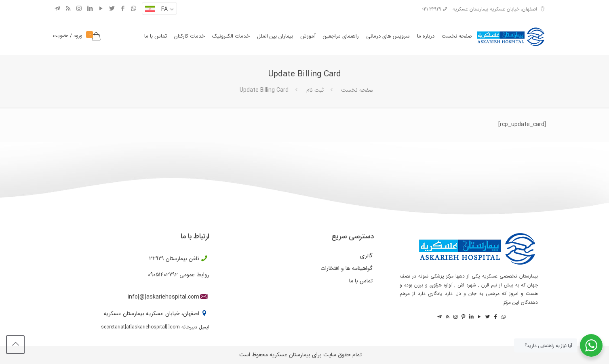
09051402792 (163, 275)
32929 (157, 259)
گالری (366, 256)
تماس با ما (361, 281)
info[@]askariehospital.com (163, 297)
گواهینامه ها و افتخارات (347, 268)
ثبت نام (315, 90)
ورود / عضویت (68, 36)
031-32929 (431, 9)
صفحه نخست (357, 90)
